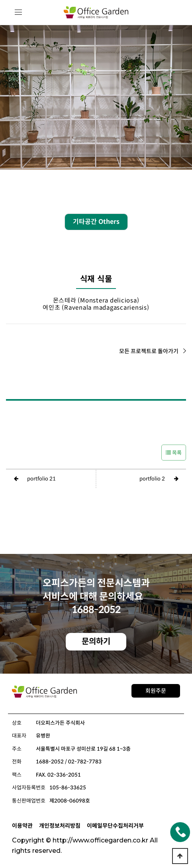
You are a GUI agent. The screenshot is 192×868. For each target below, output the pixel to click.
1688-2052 (96, 610)
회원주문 (156, 691)
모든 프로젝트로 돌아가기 (153, 351)
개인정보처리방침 (60, 826)
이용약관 (22, 826)
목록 (174, 453)
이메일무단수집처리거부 (115, 826)
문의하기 (96, 642)
